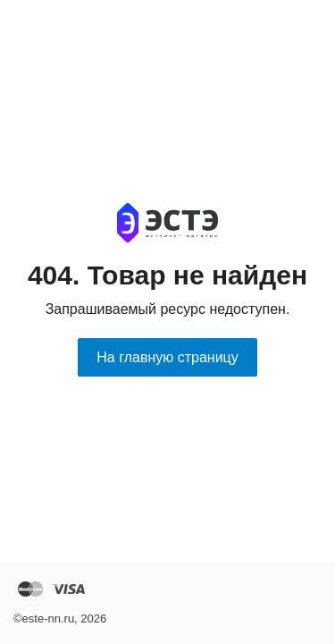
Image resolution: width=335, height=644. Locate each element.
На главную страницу (167, 357)
